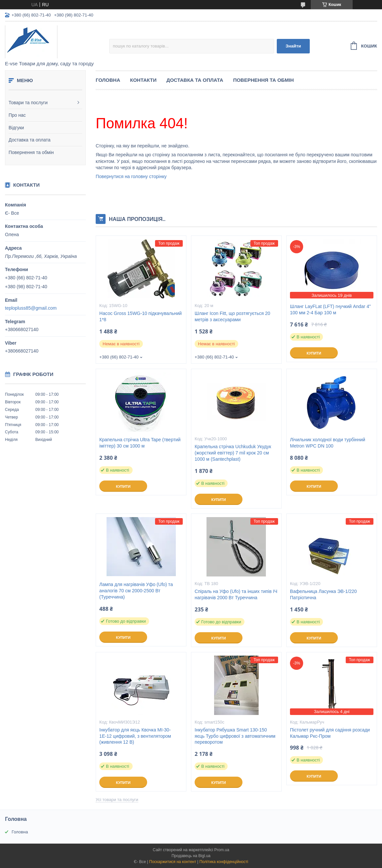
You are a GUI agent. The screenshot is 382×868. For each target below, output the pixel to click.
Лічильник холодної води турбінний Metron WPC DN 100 (328, 443)
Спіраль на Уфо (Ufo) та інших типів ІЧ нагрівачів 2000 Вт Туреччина (236, 594)
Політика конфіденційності (224, 862)
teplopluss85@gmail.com (31, 308)
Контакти (143, 80)
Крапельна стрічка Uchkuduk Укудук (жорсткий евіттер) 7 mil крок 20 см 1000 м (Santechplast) (233, 453)
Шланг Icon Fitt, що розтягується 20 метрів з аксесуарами (232, 316)
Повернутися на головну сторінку (131, 176)
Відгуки (16, 128)
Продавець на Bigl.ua (191, 856)
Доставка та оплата (30, 140)
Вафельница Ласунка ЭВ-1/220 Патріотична (323, 594)
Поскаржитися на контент (173, 862)
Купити (314, 353)
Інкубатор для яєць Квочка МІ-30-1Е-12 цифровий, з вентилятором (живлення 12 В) (135, 736)
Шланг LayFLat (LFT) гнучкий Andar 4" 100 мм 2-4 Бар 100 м (330, 310)
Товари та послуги (28, 103)
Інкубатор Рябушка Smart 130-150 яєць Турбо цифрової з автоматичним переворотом (235, 736)
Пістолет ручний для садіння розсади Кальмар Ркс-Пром (330, 733)
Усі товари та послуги (117, 800)
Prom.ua (222, 850)
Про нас (17, 115)
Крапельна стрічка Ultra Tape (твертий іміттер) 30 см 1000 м (140, 443)
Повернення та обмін (31, 152)
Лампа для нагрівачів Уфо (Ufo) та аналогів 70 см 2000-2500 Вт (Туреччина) (136, 591)
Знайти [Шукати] (293, 46)
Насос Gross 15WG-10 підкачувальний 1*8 (141, 316)
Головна (108, 80)
